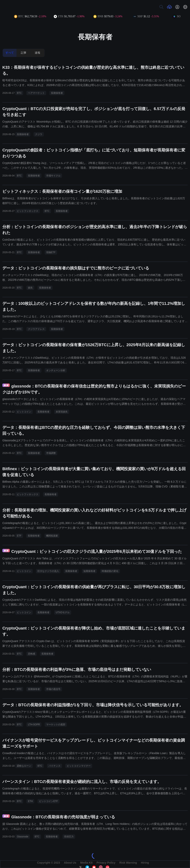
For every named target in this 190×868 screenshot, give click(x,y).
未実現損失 (62, 412)
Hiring (145, 863)
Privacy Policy (106, 863)
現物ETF (51, 252)
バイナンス (55, 766)
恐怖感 (32, 654)
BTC (19, 93)
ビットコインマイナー (79, 766)
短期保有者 (89, 571)
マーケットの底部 (56, 725)
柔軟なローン (24, 766)
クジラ (39, 134)
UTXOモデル (63, 612)
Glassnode (23, 837)
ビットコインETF (48, 801)
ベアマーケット (36, 93)
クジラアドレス (36, 329)
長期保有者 (57, 93)
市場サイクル (53, 176)
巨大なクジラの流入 (48, 571)
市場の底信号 (53, 689)
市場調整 (51, 453)
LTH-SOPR (34, 725)
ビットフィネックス (28, 211)
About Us (70, 863)
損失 (30, 288)
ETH (30, 801)
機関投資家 (52, 536)
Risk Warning (128, 863)
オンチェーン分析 (56, 370)
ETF (19, 536)
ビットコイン (24, 412)
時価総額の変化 (110, 571)
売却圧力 (69, 837)
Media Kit (86, 863)
